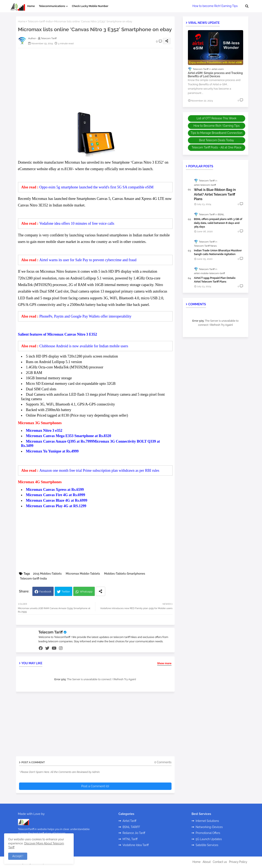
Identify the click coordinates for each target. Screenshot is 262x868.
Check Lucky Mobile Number (90, 6)
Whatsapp (86, 592)
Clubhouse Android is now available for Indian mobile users (84, 346)
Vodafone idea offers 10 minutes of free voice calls (77, 223)
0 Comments (163, 762)
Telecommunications (52, 6)
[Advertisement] (99, 80)
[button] (247, 6)
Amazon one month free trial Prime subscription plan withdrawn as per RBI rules (99, 470)
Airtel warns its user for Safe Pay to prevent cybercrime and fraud (88, 260)
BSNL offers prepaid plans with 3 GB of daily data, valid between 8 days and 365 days (218, 223)
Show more (164, 663)
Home (31, 6)
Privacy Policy (238, 862)
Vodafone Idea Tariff (136, 845)
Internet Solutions (207, 821)
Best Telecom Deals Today (217, 140)
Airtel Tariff (130, 821)
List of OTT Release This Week (216, 118)
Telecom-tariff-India (40, 21)
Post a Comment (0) (95, 786)
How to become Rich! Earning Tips (215, 6)
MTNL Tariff (130, 839)
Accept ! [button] (18, 856)
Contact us (220, 862)
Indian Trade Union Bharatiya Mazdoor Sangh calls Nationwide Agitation (218, 252)
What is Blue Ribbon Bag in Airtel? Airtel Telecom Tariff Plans (215, 194)
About (207, 862)
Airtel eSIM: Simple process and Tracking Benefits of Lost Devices (215, 75)
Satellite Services (207, 845)
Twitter (66, 592)
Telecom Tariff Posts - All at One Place (216, 147)
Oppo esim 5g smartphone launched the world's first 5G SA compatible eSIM (96, 187)
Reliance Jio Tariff (134, 833)
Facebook (45, 592)
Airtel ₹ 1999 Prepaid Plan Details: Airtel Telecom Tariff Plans (215, 280)
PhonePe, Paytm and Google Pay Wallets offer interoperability (85, 316)
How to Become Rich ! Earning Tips (216, 126)
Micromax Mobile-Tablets (83, 574)
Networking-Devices (209, 827)
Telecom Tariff (51, 632)
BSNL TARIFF (131, 827)
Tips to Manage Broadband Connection (216, 133)
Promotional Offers (208, 833)
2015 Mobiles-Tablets (47, 574)
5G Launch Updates (209, 839)
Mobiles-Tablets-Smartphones (124, 574)
